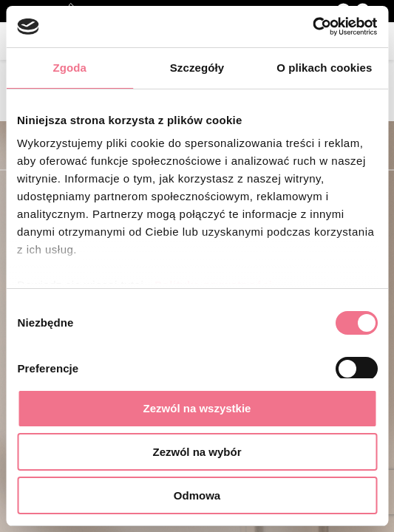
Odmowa (197, 495)
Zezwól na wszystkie (197, 408)
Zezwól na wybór (197, 452)
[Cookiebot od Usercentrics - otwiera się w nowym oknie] (312, 27)
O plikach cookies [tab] (324, 68)
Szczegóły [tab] (197, 68)
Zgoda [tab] (69, 68)
